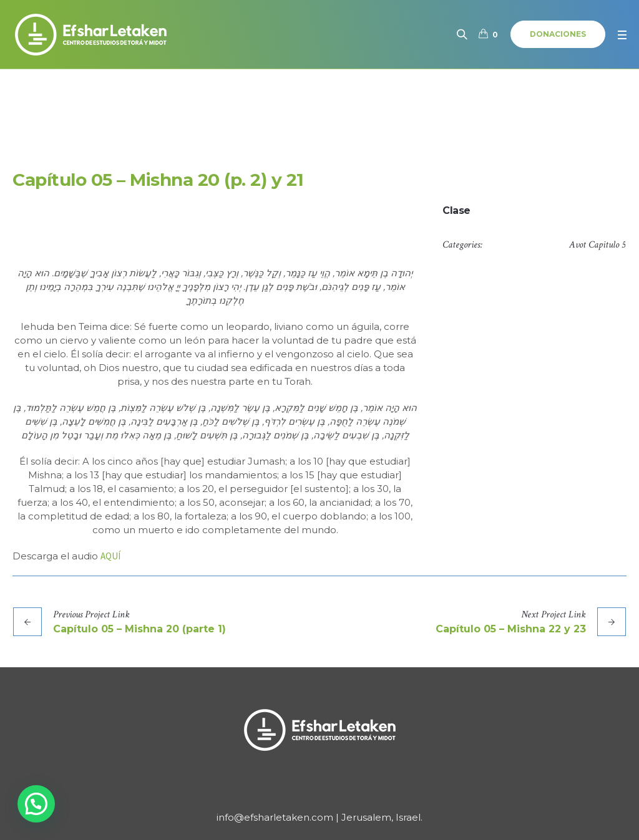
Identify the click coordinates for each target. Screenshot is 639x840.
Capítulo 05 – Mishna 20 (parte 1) (139, 629)
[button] (36, 804)
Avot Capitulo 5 (597, 245)
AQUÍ (110, 556)
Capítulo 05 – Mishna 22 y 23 (511, 629)
